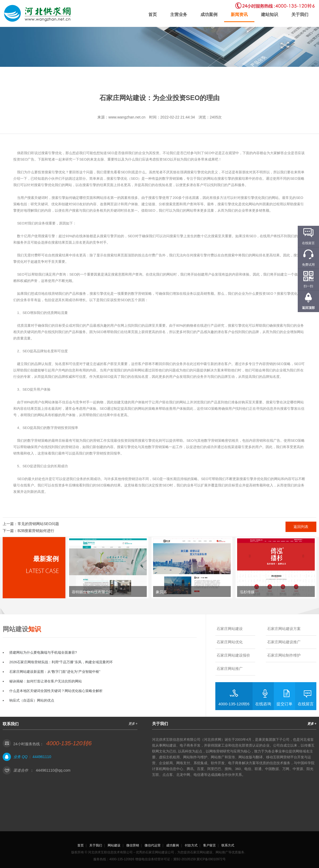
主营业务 (179, 15)
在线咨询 (263, 704)
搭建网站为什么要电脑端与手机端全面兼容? (43, 652)
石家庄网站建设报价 (233, 655)
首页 (153, 15)
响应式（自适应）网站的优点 (32, 700)
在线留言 (306, 704)
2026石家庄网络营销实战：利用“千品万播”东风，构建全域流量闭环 (61, 662)
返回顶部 (308, 308)
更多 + (133, 724)
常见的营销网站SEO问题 (38, 524)
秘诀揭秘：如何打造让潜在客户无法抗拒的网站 (46, 681)
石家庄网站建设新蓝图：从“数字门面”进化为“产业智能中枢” (55, 672)
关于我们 (300, 15)
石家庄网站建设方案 (284, 629)
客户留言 (209, 845)
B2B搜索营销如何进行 (36, 531)
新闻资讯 (239, 15)
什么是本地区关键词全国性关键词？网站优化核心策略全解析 (56, 691)
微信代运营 (153, 845)
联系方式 (228, 845)
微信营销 (133, 845)
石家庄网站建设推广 (284, 642)
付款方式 (191, 845)
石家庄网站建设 (230, 629)
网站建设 (114, 845)
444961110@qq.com (53, 770)
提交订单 (284, 704)
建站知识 (270, 15)
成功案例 (209, 15)
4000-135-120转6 (234, 704)
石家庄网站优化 (230, 642)
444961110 (42, 757)
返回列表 (301, 527)
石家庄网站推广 (230, 669)
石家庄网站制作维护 (284, 655)
